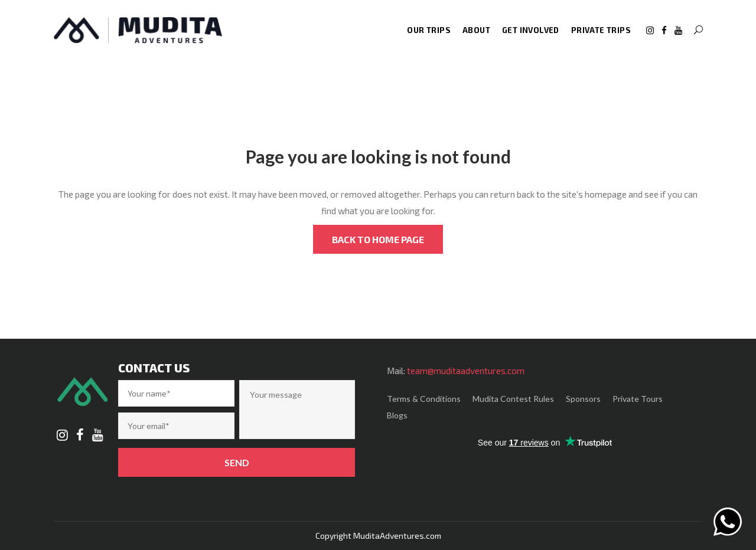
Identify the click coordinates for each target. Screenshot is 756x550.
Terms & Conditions (424, 399)
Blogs (397, 415)
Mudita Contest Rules (513, 399)
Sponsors (583, 399)
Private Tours (638, 399)
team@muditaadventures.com (466, 371)
